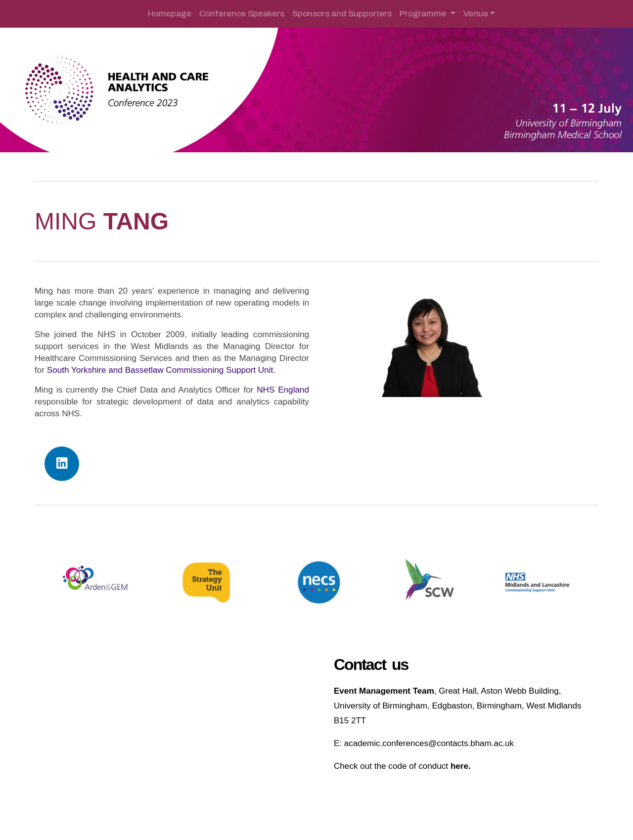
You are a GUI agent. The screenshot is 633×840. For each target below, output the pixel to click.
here (459, 766)
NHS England (283, 390)
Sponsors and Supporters (342, 14)
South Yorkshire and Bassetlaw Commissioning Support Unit (160, 370)
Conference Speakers (242, 14)
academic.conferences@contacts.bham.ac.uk (429, 743)
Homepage (170, 14)
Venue (476, 14)
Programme (424, 14)
